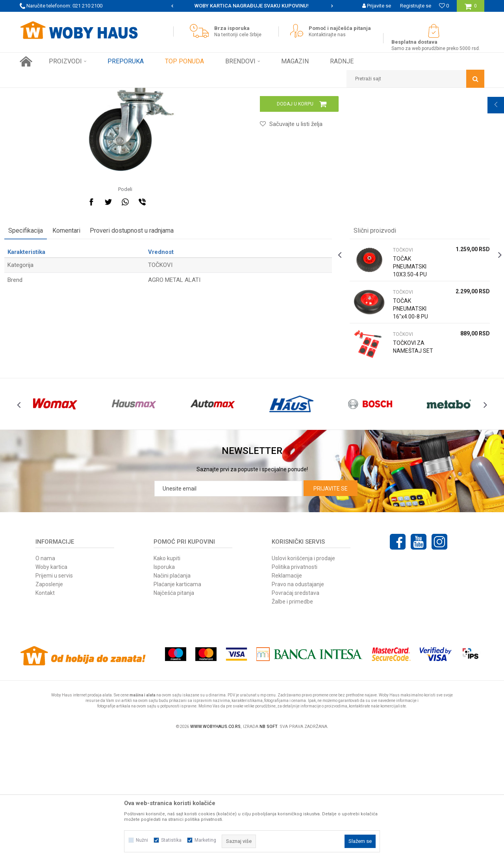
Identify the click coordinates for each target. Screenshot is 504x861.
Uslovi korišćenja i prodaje (303, 680)
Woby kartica (51, 689)
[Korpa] (471, 9)
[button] (415, 79)
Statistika (171, 840)
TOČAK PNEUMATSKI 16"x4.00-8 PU (405, 414)
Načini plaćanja (172, 698)
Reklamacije (287, 698)
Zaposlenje (49, 706)
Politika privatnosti (295, 689)
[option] (252, 6)
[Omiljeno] (444, 6)
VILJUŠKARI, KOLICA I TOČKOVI (125, 94)
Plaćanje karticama (177, 706)
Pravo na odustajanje (298, 706)
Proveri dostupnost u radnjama (147, 336)
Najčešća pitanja (174, 715)
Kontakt (45, 715)
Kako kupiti (167, 680)
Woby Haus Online (40, 94)
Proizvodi (75, 94)
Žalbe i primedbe (292, 724)
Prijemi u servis (54, 698)
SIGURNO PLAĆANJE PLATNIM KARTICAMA (251, 6)
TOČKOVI (175, 94)
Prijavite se (331, 611)
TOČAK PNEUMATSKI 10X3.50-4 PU (405, 372)
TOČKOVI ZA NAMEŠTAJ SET (404, 456)
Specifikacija (41, 336)
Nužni (142, 840)
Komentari (82, 336)
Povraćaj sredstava (296, 715)
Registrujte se (416, 6)
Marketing (205, 840)
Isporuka (164, 689)
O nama (45, 680)
